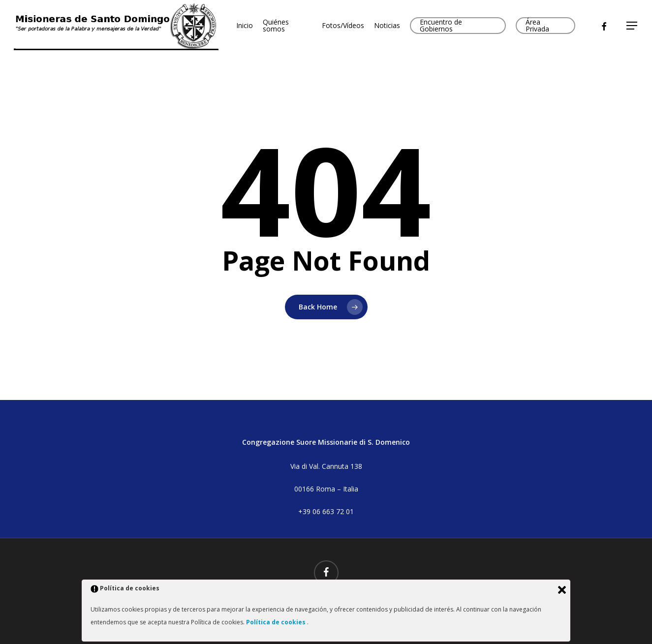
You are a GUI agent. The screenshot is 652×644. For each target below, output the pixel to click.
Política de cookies (277, 622)
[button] (632, 26)
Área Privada (537, 26)
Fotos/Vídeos (343, 26)
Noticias (387, 26)
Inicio (245, 26)
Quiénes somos (276, 26)
